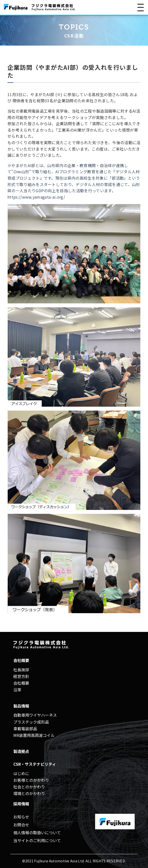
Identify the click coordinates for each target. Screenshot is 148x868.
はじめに (21, 773)
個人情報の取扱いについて (37, 833)
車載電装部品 (25, 729)
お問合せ (21, 825)
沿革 (17, 690)
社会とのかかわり (29, 787)
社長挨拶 (21, 670)
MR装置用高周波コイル (34, 735)
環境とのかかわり (29, 793)
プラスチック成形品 (31, 722)
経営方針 (21, 676)
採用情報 (21, 804)
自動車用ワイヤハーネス (35, 715)
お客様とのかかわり (31, 780)
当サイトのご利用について (37, 840)
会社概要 (21, 683)
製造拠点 (21, 751)
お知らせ (21, 817)
